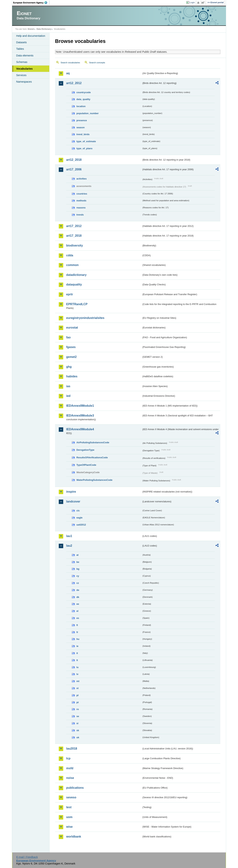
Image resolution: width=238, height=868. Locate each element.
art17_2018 (74, 236)
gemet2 (71, 357)
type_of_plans (84, 148)
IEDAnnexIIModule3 (80, 416)
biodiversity (75, 245)
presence (82, 120)
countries (82, 194)
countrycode (84, 92)
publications (75, 788)
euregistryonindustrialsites (85, 318)
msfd (70, 768)
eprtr (70, 294)
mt (78, 681)
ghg (69, 367)
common (72, 265)
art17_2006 (74, 169)
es (78, 618)
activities (82, 179)
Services (21, 75)
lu (77, 667)
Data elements (25, 56)
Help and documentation (31, 36)
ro (78, 709)
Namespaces (24, 82)
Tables (20, 49)
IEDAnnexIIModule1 (80, 406)
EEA (31, 3)
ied (68, 396)
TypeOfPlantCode (86, 465)
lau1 (69, 536)
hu (78, 639)
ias (68, 386)
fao (68, 337)
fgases (71, 347)
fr (77, 632)
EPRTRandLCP (77, 304)
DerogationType (85, 450)
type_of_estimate (86, 141)
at (77, 555)
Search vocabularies (70, 63)
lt (77, 660)
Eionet (31, 29)
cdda (70, 255)
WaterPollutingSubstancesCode (94, 480)
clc (78, 511)
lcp (68, 758)
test (69, 807)
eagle (79, 518)
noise (70, 778)
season (81, 127)
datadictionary (76, 275)
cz (78, 583)
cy (78, 576)
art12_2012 (74, 83)
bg (78, 569)
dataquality (74, 284)
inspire (71, 492)
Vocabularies (24, 69)
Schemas (22, 62)
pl (77, 695)
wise (69, 827)
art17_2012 (74, 226)
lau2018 (72, 749)
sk (78, 730)
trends (80, 215)
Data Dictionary (44, 29)
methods (81, 201)
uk (78, 737)
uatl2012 (81, 525)
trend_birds (83, 134)
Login (192, 2)
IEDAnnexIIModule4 (80, 429)
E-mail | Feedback (27, 857)
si (77, 723)
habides (72, 376)
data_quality (83, 99)
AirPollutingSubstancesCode (93, 442)
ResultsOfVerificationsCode (92, 457)
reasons (81, 208)
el (77, 611)
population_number (87, 113)
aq (68, 73)
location (81, 106)
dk (78, 597)
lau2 (69, 546)
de (78, 590)
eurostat (72, 328)
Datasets (21, 42)
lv (77, 674)
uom (69, 817)
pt (78, 702)
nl (77, 688)
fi (77, 625)
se (78, 716)
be (78, 562)
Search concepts (97, 63)
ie (77, 646)
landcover (73, 501)
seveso (71, 797)
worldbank (74, 837)
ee (78, 604)
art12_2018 (74, 160)
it (77, 653)
